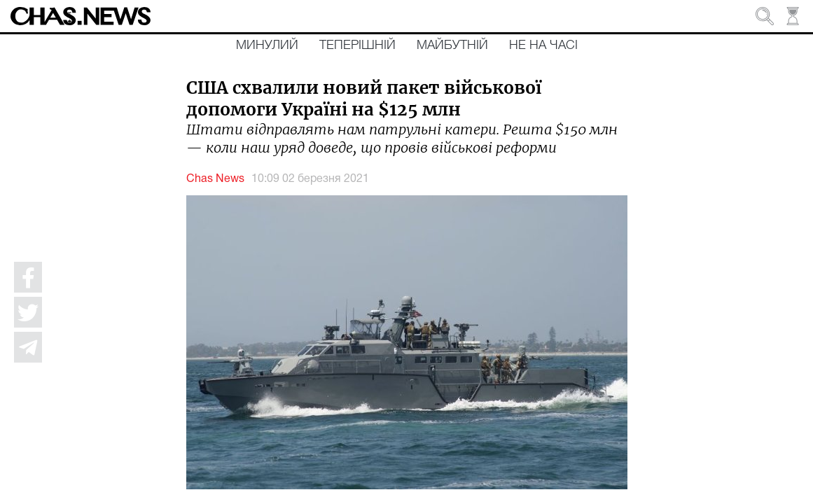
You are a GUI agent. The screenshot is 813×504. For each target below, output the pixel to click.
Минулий (267, 45)
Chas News (215, 179)
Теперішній (357, 45)
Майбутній (452, 45)
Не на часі (543, 45)
